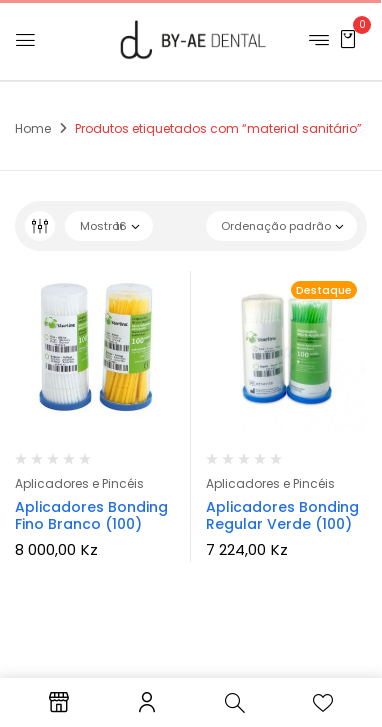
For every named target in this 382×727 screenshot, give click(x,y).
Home (33, 128)
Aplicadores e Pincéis (79, 483)
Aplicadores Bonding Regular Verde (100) (282, 515)
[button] (348, 38)
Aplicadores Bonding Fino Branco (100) (91, 515)
